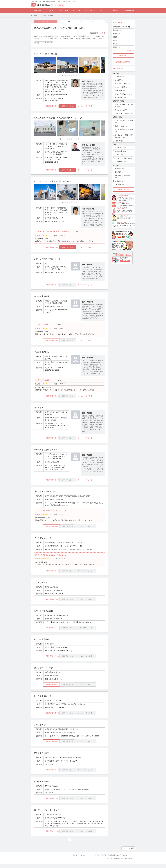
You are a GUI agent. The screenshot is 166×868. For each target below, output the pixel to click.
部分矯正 (118, 80)
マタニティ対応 (120, 87)
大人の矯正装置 (120, 202)
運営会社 (71, 860)
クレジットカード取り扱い (124, 120)
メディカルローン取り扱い (124, 129)
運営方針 (102, 860)
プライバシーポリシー (82, 860)
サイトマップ (131, 860)
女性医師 (118, 172)
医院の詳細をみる (46, 106)
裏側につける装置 (121, 110)
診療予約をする (70, 106)
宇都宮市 (117, 30)
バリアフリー (119, 148)
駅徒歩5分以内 (120, 162)
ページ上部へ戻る (129, 853)
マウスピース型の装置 (122, 114)
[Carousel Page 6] (74, 76)
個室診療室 (119, 151)
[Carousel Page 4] (70, 76)
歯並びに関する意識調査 (122, 196)
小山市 (116, 34)
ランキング (51, 10)
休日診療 (118, 181)
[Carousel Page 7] (76, 76)
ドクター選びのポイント (122, 215)
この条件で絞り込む (123, 189)
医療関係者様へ (128, 10)
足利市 (116, 47)
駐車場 (117, 155)
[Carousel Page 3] (67, 76)
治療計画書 (119, 91)
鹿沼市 (116, 37)
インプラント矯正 (121, 84)
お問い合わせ (121, 860)
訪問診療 (118, 185)
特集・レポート (90, 10)
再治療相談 (119, 98)
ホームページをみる (93, 106)
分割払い (118, 141)
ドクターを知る (77, 10)
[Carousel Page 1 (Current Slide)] (63, 76)
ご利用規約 (94, 860)
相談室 (115, 10)
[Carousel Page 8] (76, 139)
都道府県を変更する (123, 62)
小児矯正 (118, 77)
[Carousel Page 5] (72, 76)
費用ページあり (120, 126)
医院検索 (38, 10)
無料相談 (118, 169)
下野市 (116, 40)
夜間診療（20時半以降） (123, 175)
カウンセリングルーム (122, 158)
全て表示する (130, 50)
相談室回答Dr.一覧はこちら (123, 222)
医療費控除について (121, 209)
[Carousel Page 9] (78, 139)
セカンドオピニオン (122, 94)
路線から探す (123, 55)
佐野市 (116, 44)
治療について (64, 10)
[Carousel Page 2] (65, 76)
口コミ (103, 10)
